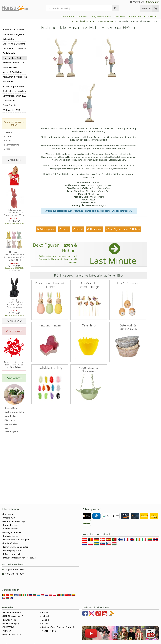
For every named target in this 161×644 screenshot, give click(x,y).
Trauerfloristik (9, 105)
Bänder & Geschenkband (14, 29)
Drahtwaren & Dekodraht (15, 48)
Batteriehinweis (11, 536)
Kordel (8, 137)
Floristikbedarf (9, 53)
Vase (7, 149)
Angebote (15, 160)
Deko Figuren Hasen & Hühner (102, 21)
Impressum (9, 514)
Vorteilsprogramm (12, 550)
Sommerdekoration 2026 (74, 16)
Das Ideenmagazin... (12, 430)
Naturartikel (8, 82)
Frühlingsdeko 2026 (12, 58)
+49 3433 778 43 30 (14, 574)
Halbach (45, 616)
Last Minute (151, 16)
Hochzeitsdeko (10, 67)
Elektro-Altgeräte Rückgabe (16, 540)
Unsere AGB (9, 518)
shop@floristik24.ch (14, 569)
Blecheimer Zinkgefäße (14, 34)
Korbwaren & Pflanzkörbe (15, 77)
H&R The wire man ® (13, 616)
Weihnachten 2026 (11, 110)
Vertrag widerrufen (12, 532)
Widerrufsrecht (10, 529)
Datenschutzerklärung (14, 521)
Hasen (66, 229)
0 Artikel (146, 8)
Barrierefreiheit (11, 543)
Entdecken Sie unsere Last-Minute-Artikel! (14, 365)
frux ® (45, 612)
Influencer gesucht (12, 554)
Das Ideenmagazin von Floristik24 (19, 558)
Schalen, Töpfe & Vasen (14, 86)
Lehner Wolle (9, 620)
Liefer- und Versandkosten (16, 547)
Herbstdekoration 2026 (14, 63)
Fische (8, 132)
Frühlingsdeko (82, 21)
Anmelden (152, 2)
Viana (7, 141)
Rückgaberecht (10, 525)
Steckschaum (9, 101)
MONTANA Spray (11, 623)
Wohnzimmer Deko (14, 412)
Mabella (45, 620)
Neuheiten (135, 16)
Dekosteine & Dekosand (14, 44)
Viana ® (7, 631)
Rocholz (45, 623)
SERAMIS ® (9, 627)
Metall (79, 229)
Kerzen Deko (11, 408)
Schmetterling (12, 145)
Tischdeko (9, 420)
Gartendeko (10, 424)
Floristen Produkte (12, 612)
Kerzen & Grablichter (12, 72)
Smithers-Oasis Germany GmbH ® (58, 627)
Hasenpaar (96, 229)
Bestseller (120, 16)
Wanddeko (10, 416)
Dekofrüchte (9, 39)
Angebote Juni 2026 (101, 16)
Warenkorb (137, 2)
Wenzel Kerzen (49, 631)
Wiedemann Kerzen (13, 634)
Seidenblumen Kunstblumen (15, 91)
